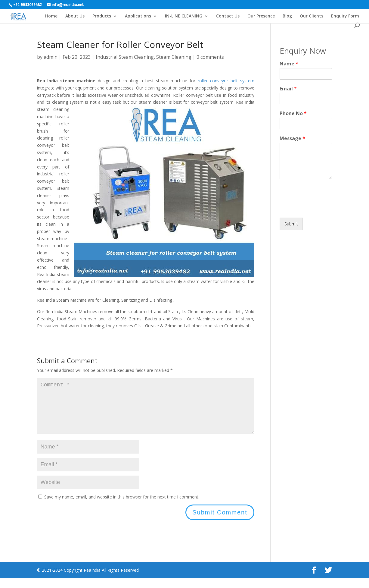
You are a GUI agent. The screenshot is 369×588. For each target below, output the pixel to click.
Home (51, 16)
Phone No (293, 113)
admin (51, 57)
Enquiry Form (345, 16)
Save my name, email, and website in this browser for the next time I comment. (122, 506)
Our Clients (312, 16)
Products (102, 16)
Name (289, 64)
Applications (138, 16)
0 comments (210, 57)
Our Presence (261, 16)
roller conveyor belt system (226, 81)
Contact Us (228, 16)
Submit (291, 224)
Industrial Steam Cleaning (125, 57)
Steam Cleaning (174, 57)
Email (288, 89)
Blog (287, 16)
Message (292, 138)
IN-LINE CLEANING (184, 16)
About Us (75, 16)
